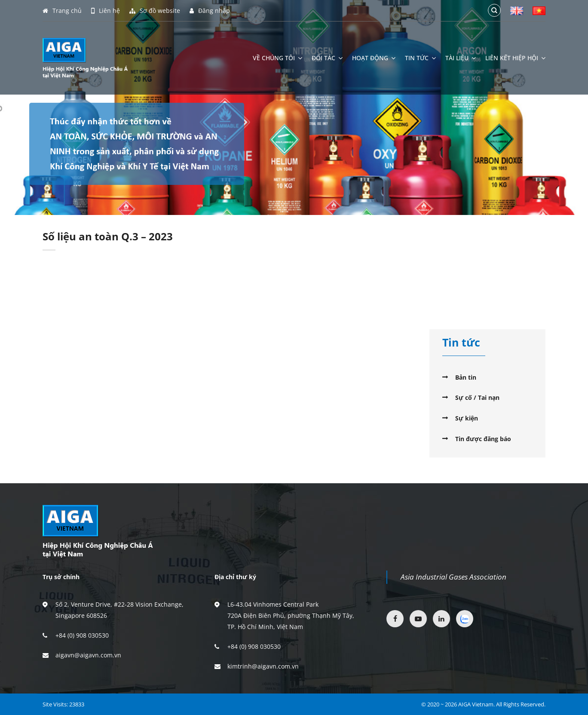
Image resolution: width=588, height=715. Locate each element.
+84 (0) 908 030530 (82, 635)
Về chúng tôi (277, 58)
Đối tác (327, 58)
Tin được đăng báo (483, 439)
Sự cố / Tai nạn (477, 397)
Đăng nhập (210, 11)
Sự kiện (467, 418)
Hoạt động (374, 58)
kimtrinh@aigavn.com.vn (263, 666)
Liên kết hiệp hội (515, 58)
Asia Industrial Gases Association (453, 577)
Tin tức (420, 58)
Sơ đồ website (155, 11)
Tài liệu (461, 58)
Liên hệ (106, 11)
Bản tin (466, 377)
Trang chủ (62, 11)
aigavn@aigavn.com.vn (88, 655)
